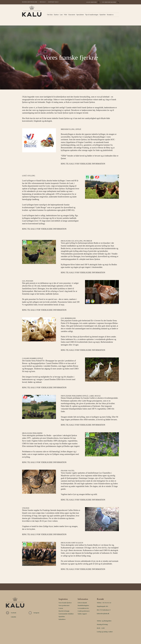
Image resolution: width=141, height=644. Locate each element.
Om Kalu (43, 2)
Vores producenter (64, 605)
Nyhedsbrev (62, 619)
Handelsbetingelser (30, 2)
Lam (61, 15)
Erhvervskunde (82, 603)
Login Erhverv (92, 2)
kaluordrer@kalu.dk (103, 614)
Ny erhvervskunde (109, 2)
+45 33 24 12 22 (107, 603)
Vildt (65, 15)
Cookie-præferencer (84, 611)
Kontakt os (110, 15)
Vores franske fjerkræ (65, 603)
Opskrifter (103, 15)
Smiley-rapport (82, 614)
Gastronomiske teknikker (66, 614)
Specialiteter (80, 15)
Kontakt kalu (54, 2)
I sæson (61, 608)
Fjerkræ (56, 15)
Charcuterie (72, 15)
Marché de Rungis (64, 611)
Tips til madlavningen (92, 15)
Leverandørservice (83, 608)
